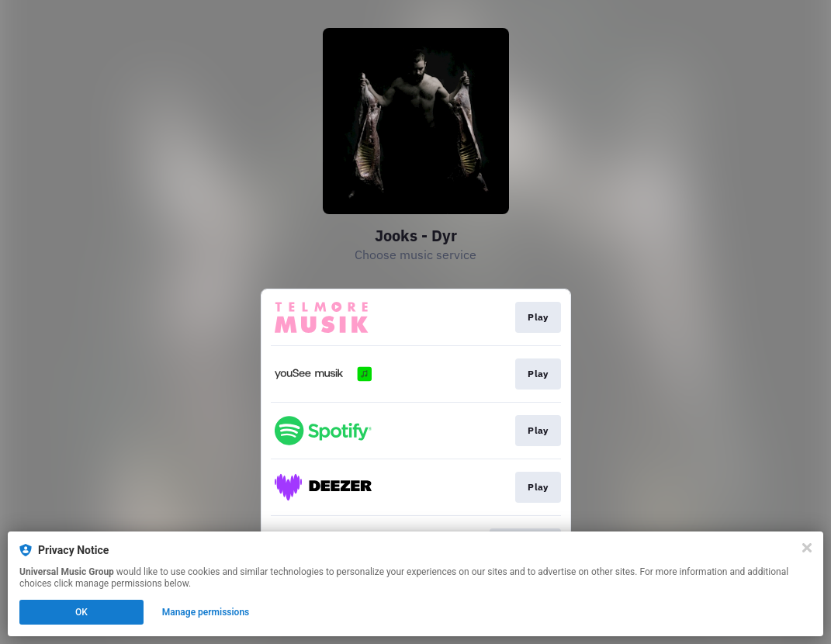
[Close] (807, 548)
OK (81, 612)
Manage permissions (206, 612)
